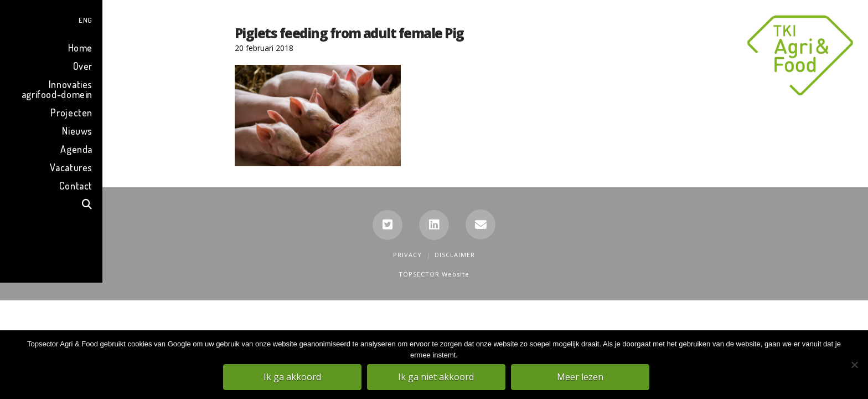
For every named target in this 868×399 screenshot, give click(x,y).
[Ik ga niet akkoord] (854, 365)
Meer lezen (581, 377)
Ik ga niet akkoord (437, 377)
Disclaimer (455, 255)
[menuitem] (51, 19)
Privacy (407, 255)
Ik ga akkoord (293, 377)
